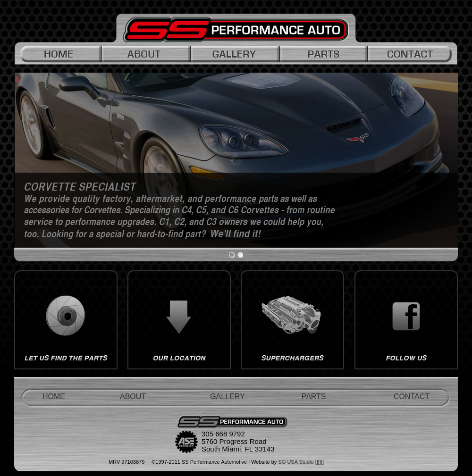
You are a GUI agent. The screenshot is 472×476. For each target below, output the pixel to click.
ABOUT (133, 397)
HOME (54, 397)
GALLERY (228, 397)
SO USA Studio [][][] (301, 462)
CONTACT (412, 397)
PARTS (314, 397)
